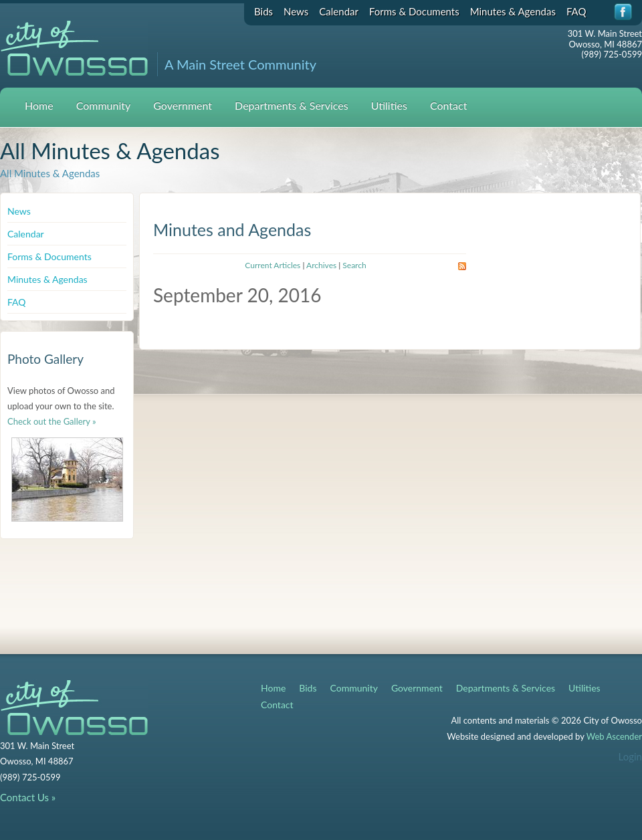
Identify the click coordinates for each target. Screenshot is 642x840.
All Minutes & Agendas (50, 173)
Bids (263, 11)
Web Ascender (614, 736)
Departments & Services (292, 105)
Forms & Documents (414, 11)
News (296, 11)
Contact (448, 105)
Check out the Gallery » (52, 421)
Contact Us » (28, 797)
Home (39, 105)
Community (104, 105)
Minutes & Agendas (513, 11)
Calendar (339, 11)
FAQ (576, 11)
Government (183, 105)
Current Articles (273, 265)
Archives (321, 265)
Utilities (389, 105)
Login (630, 756)
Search (354, 265)
